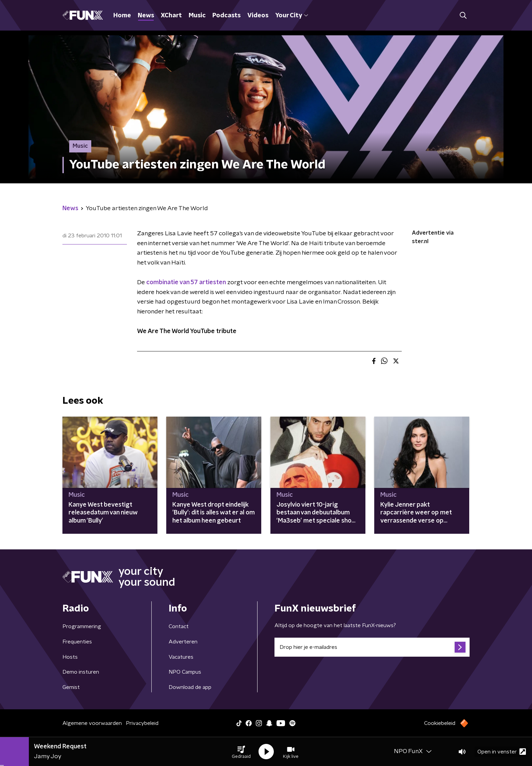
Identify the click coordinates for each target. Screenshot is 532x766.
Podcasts (226, 16)
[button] (241, 752)
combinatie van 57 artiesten (186, 282)
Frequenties (77, 642)
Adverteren (183, 642)
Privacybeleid (142, 723)
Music (197, 16)
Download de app (190, 687)
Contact (179, 626)
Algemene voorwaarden (92, 723)
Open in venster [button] (502, 752)
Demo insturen (81, 672)
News (146, 16)
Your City (292, 16)
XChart (171, 16)
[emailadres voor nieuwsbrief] (372, 647)
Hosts (70, 657)
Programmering (82, 626)
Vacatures (181, 657)
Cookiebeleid (440, 723)
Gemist (71, 687)
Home (122, 16)
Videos (258, 16)
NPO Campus (185, 672)
